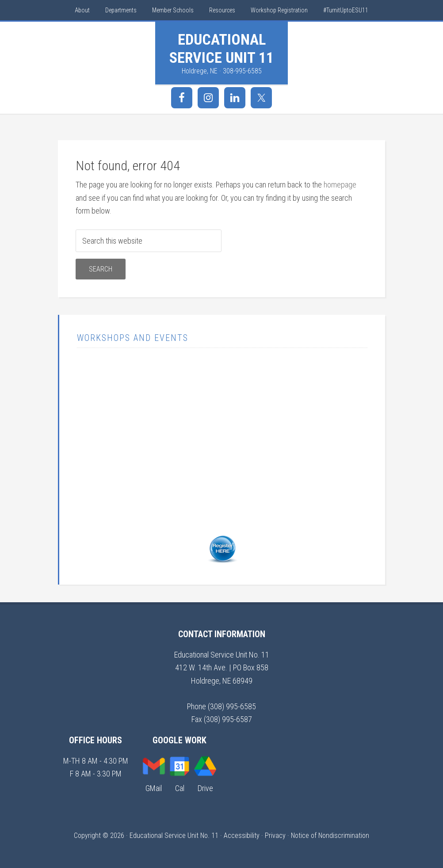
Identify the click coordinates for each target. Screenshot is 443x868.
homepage (340, 185)
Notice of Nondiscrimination (330, 835)
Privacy (275, 835)
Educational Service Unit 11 (221, 48)
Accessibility (242, 835)
